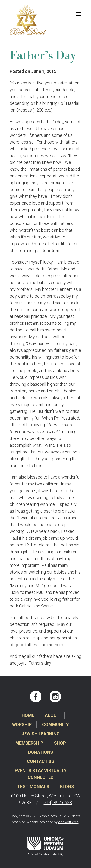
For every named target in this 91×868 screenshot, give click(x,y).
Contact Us (41, 761)
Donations (41, 752)
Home (28, 715)
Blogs (67, 787)
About (52, 715)
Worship (22, 725)
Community (56, 725)
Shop (60, 743)
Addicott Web (68, 822)
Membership (29, 743)
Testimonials (33, 787)
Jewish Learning (41, 734)
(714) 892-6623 (57, 803)
